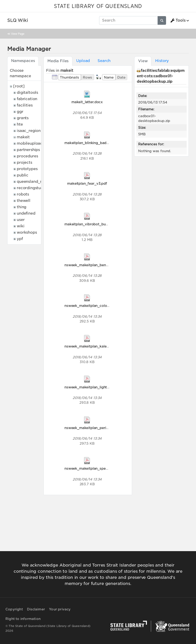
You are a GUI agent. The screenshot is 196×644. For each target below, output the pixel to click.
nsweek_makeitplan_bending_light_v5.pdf (100, 265)
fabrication (27, 99)
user (21, 220)
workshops (27, 232)
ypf (20, 239)
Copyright (14, 609)
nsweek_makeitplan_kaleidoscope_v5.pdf (100, 346)
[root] (19, 86)
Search (104, 61)
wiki (21, 226)
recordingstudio (32, 188)
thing (22, 207)
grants (23, 118)
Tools (178, 20)
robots (23, 194)
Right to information (23, 619)
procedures (27, 156)
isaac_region (29, 131)
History (162, 61)
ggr (20, 112)
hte (20, 124)
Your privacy (60, 609)
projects (24, 162)
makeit (23, 137)
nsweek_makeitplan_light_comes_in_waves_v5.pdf (107, 387)
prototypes (27, 169)
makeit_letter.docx (87, 102)
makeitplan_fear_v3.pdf (87, 183)
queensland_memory (36, 182)
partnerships (28, 150)
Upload (83, 61)
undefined (26, 213)
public (23, 175)
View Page (18, 34)
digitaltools (27, 93)
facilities (25, 105)
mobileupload (30, 143)
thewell (24, 201)
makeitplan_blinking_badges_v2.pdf (95, 143)
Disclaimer (36, 609)
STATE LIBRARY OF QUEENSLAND (98, 6)
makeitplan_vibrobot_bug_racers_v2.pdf (99, 224)
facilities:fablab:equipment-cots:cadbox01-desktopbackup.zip (161, 76)
